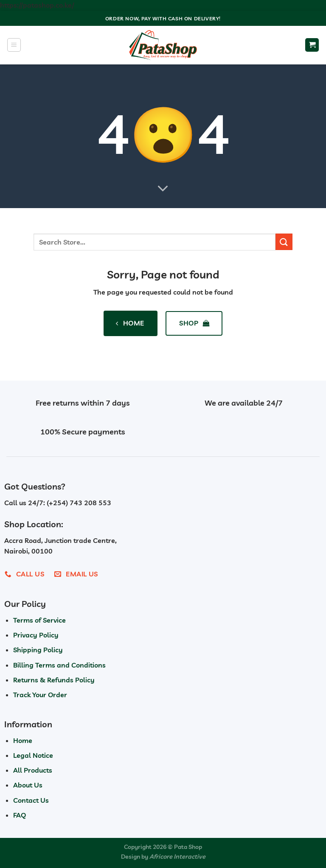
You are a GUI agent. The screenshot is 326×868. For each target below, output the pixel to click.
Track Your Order (40, 695)
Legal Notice (33, 755)
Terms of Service (39, 620)
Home (23, 740)
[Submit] (284, 242)
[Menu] (14, 45)
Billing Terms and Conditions (59, 665)
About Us (28, 785)
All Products (33, 770)
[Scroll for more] (163, 189)
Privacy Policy (36, 635)
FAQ (20, 815)
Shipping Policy (38, 650)
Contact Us (31, 800)
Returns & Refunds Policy (54, 680)
